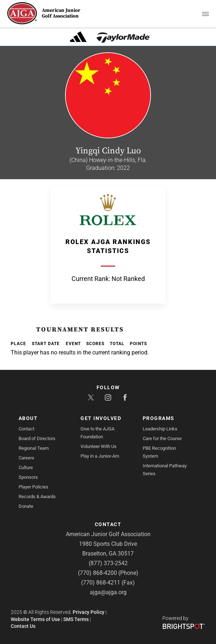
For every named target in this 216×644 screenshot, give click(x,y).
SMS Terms (76, 619)
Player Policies (33, 487)
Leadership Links (160, 429)
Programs (159, 418)
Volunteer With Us (99, 446)
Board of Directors (37, 438)
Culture (26, 468)
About (28, 418)
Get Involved (101, 418)
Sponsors (28, 477)
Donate (26, 506)
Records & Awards (37, 497)
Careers (26, 458)
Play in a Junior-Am (100, 456)
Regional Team (34, 448)
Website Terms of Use (35, 619)
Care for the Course (162, 438)
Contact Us (23, 626)
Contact (26, 429)
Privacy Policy (89, 612)
